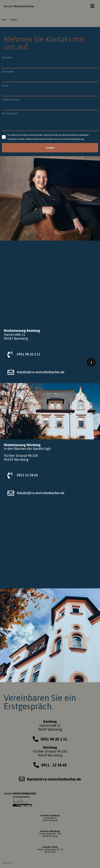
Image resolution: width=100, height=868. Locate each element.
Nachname (8, 72)
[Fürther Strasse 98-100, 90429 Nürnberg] (50, 546)
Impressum (7, 863)
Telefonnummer (11, 100)
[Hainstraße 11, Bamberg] (50, 283)
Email (5, 85)
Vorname (7, 58)
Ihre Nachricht (10, 113)
